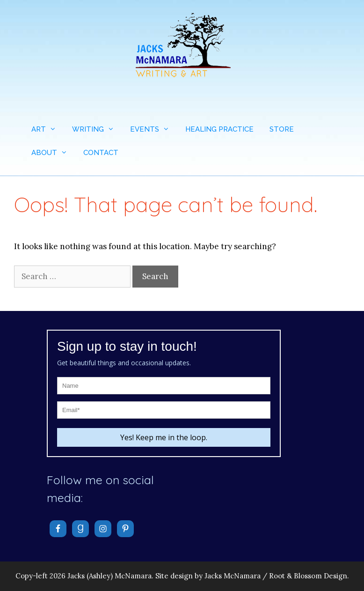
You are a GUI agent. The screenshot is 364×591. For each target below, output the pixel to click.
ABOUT (53, 153)
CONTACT (101, 153)
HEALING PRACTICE (219, 129)
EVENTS (154, 129)
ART (48, 129)
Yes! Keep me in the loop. (164, 437)
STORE (282, 129)
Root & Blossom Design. (309, 576)
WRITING (97, 129)
